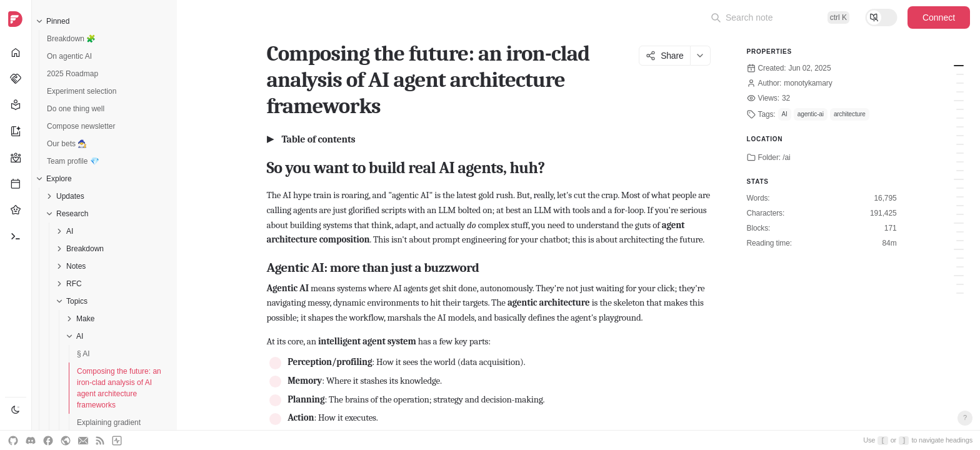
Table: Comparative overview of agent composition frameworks (960, 214)
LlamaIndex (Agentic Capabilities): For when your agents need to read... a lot (960, 171)
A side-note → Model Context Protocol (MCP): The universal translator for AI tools (960, 136)
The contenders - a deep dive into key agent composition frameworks (959, 101)
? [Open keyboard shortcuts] (965, 417)
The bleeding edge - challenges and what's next (959, 249)
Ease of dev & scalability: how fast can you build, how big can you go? (960, 206)
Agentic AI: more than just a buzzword (960, 74)
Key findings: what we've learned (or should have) (960, 284)
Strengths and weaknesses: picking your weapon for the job (960, 197)
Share (664, 56)
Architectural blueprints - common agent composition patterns (959, 223)
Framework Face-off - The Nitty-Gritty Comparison (959, 179)
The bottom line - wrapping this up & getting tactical (959, 276)
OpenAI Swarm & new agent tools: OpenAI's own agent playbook (960, 127)
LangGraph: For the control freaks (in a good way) (960, 109)
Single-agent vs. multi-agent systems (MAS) (960, 83)
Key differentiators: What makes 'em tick (960, 188)
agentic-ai (811, 114)
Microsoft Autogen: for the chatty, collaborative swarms (960, 118)
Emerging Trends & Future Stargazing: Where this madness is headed (960, 267)
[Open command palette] (780, 17)
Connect (939, 17)
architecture (850, 114)
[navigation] (16, 225)
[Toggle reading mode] (881, 17)
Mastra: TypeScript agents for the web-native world (960, 153)
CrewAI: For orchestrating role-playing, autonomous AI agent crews (960, 162)
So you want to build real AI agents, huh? (959, 66)
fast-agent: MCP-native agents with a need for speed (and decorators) (960, 144)
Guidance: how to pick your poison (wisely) (960, 293)
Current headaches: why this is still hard (960, 258)
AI (785, 114)
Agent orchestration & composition (960, 92)
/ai (786, 157)
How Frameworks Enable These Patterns (960, 241)
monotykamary (808, 83)
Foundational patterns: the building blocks (960, 232)
